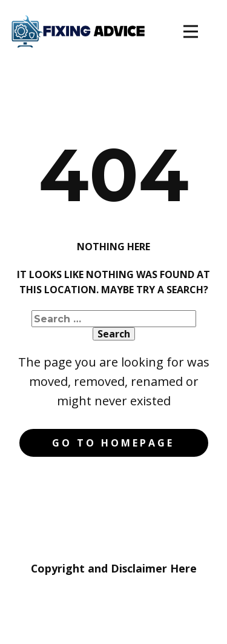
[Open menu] (191, 32)
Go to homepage (113, 443)
